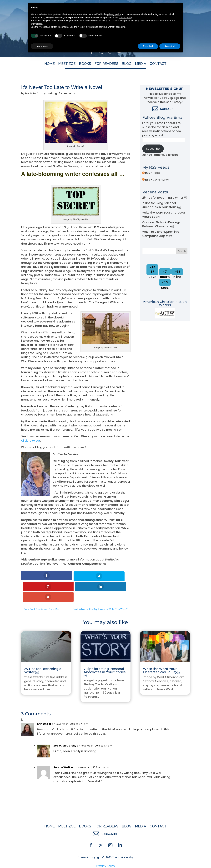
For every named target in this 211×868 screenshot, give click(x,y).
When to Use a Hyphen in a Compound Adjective (161, 234)
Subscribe (153, 149)
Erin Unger (44, 702)
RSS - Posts (151, 173)
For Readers (106, 64)
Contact (158, 64)
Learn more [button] (42, 859)
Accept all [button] (170, 859)
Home (50, 64)
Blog (127, 64)
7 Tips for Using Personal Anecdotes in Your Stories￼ (161, 205)
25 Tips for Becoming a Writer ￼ (164, 198)
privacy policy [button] (114, 827)
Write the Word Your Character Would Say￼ (162, 649)
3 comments (67, 93)
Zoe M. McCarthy (35, 93)
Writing (52, 93)
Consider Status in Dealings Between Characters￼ (161, 224)
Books (85, 64)
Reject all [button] (148, 859)
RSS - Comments (156, 180)
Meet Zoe (67, 64)
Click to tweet (31, 441)
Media (141, 64)
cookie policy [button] (125, 831)
